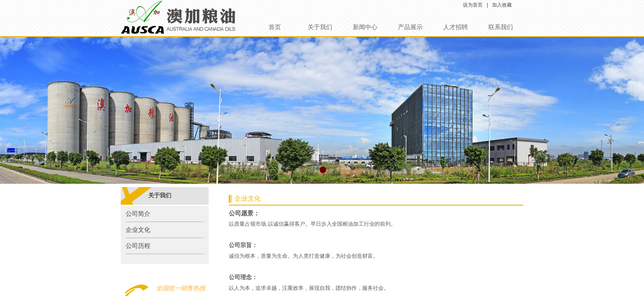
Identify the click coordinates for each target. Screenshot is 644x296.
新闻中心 (365, 27)
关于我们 (320, 27)
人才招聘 (455, 27)
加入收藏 (502, 5)
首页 (275, 27)
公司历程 (138, 246)
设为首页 (473, 5)
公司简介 (138, 214)
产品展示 (410, 27)
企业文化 (138, 230)
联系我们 (501, 27)
